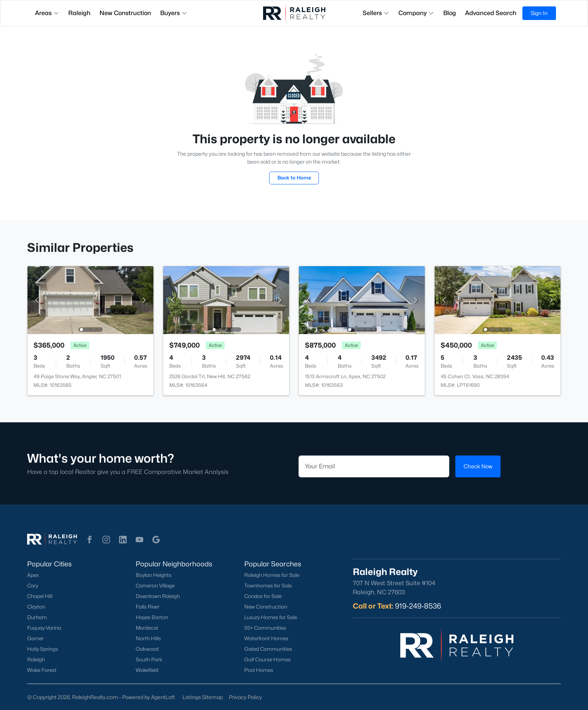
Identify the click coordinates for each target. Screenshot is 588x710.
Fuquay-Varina (44, 628)
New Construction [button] (125, 13)
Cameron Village (155, 586)
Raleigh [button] (79, 13)
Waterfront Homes (266, 638)
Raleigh (36, 659)
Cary (33, 586)
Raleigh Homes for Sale (272, 575)
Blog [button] (450, 13)
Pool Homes (259, 670)
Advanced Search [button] (491, 13)
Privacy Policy (245, 697)
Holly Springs (43, 649)
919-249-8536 (418, 606)
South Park (149, 659)
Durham (37, 617)
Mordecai (147, 628)
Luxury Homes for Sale (271, 617)
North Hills (148, 638)
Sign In (539, 13)
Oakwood (147, 649)
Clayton (36, 607)
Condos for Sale (263, 596)
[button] (90, 540)
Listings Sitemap (203, 697)
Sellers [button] (376, 13)
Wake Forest (42, 670)
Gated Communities (268, 649)
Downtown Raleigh (158, 596)
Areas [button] (47, 13)
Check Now (478, 466)
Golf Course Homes (267, 659)
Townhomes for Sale (268, 586)
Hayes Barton (152, 617)
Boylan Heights (154, 575)
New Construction (266, 607)
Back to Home (294, 178)
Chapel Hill (40, 596)
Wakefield (147, 670)
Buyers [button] (174, 13)
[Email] (374, 466)
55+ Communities (265, 628)
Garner (35, 638)
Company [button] (416, 13)
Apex (33, 575)
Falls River (148, 607)
